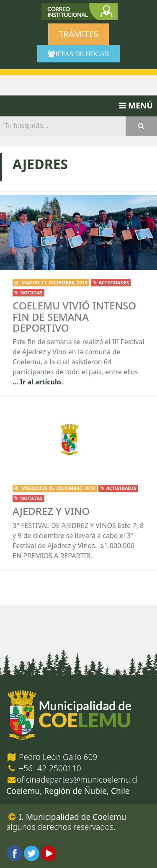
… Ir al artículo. (38, 382)
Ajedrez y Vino (51, 511)
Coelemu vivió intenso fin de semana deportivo (74, 317)
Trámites (78, 34)
